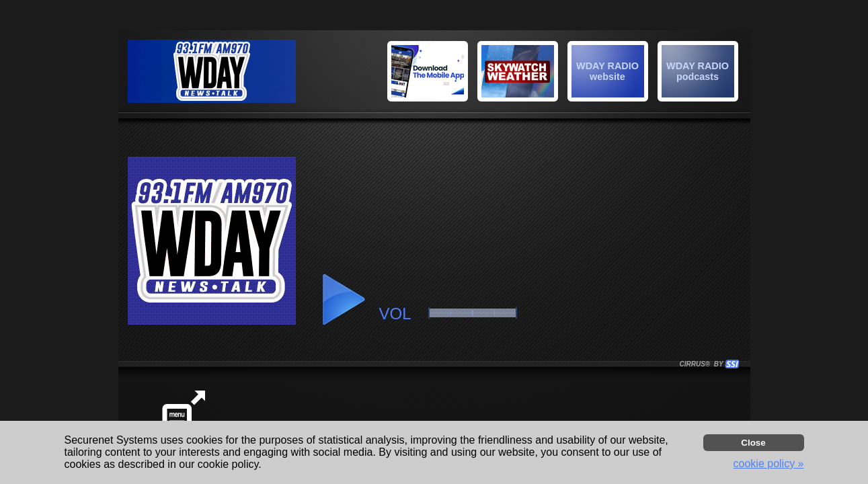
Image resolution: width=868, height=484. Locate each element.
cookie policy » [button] (769, 463)
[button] (700, 73)
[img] (698, 71)
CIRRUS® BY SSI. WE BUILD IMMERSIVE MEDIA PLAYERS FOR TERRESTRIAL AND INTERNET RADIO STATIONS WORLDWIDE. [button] (703, 364)
